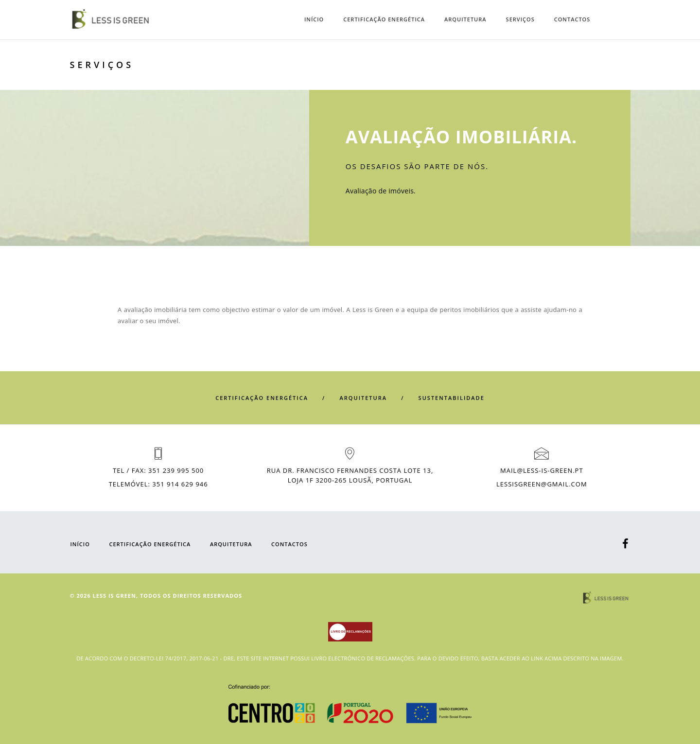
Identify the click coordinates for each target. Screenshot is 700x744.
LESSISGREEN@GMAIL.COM (542, 484)
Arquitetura (465, 19)
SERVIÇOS (520, 19)
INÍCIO (314, 19)
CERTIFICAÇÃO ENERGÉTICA (384, 19)
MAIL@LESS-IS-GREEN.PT (542, 470)
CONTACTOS (572, 19)
